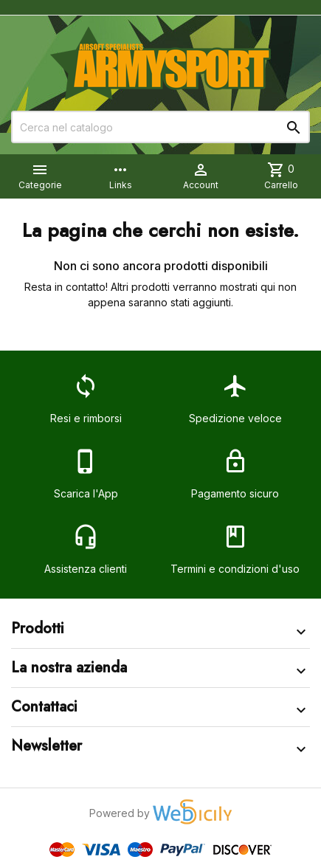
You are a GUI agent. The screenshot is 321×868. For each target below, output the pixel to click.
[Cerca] (160, 127)
